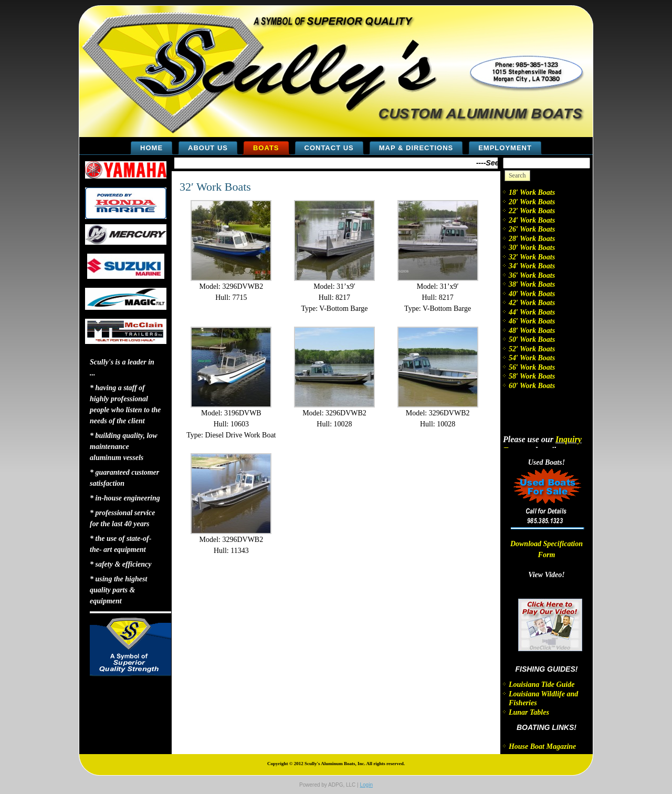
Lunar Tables (529, 712)
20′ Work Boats (532, 202)
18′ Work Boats (532, 192)
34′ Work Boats (532, 266)
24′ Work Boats (532, 220)
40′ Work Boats (532, 294)
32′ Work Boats (215, 187)
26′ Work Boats (532, 229)
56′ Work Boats (532, 367)
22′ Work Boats (532, 211)
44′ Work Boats (532, 312)
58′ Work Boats (532, 376)
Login (366, 785)
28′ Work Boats (532, 239)
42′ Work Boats (532, 303)
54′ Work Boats (532, 358)
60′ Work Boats (532, 386)
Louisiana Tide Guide (542, 685)
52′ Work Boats (532, 349)
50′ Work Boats (532, 339)
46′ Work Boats (532, 321)
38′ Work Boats (532, 284)
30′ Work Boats (532, 248)
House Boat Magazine (542, 746)
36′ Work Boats (532, 275)
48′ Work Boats (532, 331)
